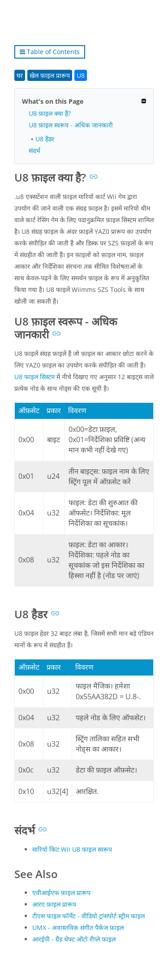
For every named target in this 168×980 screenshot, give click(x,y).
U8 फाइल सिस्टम (34, 377)
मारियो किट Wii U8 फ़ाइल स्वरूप (72, 849)
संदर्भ (34, 150)
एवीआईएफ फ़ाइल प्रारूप (61, 893)
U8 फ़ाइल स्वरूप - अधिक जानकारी (71, 125)
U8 (81, 75)
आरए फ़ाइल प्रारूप (54, 904)
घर (20, 75)
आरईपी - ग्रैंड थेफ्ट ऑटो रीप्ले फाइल (74, 939)
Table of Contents (50, 52)
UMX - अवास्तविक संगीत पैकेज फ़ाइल (78, 927)
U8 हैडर (45, 139)
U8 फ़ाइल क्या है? (50, 113)
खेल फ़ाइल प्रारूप (50, 75)
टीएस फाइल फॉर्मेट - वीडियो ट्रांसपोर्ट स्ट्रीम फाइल (88, 916)
